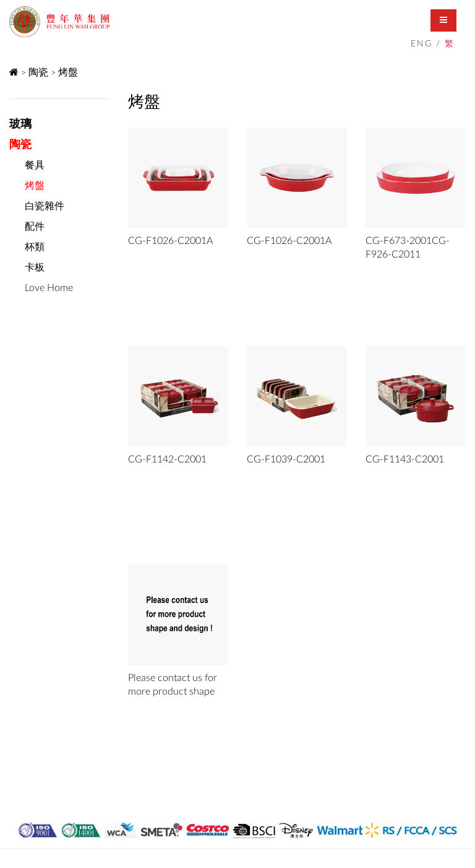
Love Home (49, 288)
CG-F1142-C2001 (167, 459)
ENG (422, 44)
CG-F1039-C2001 (286, 459)
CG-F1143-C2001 (405, 459)
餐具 (35, 165)
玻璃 (20, 124)
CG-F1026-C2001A (170, 241)
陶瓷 (38, 72)
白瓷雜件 (45, 206)
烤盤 (68, 72)
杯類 (35, 247)
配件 (35, 227)
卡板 (35, 267)
